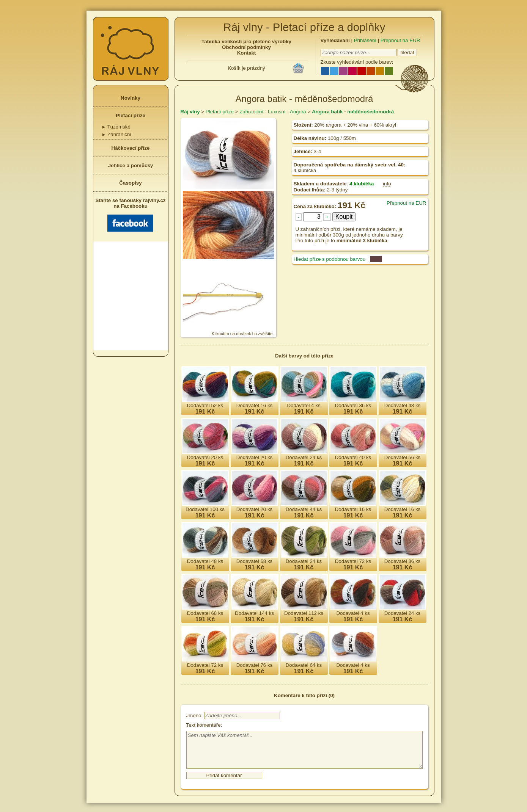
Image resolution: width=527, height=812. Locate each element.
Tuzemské (116, 127)
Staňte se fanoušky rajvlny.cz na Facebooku (131, 215)
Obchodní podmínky (246, 47)
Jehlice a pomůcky (131, 165)
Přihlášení (365, 40)
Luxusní (277, 112)
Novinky (131, 98)
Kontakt (247, 53)
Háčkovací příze (131, 148)
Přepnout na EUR (400, 40)
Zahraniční (117, 134)
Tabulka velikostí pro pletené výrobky (246, 42)
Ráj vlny (190, 112)
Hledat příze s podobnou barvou (330, 259)
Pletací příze (131, 115)
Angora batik (327, 112)
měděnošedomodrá (370, 112)
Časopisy (130, 183)
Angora (298, 112)
